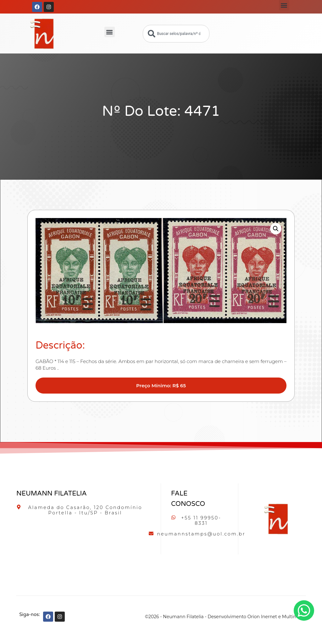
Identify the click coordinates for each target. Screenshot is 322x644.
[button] (284, 5)
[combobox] (176, 34)
